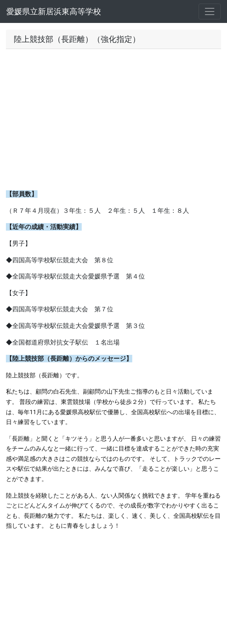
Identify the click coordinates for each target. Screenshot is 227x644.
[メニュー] (210, 11)
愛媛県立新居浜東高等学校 (54, 11)
